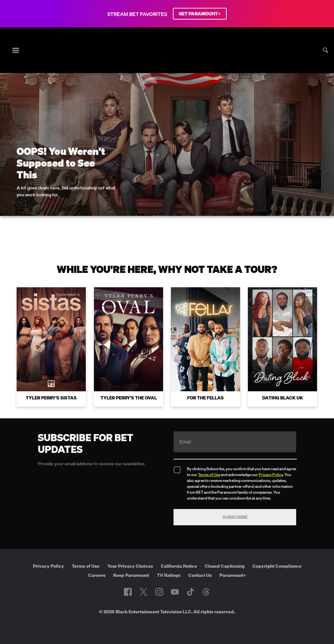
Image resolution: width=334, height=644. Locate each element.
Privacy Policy (271, 475)
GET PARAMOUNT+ (200, 14)
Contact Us (200, 575)
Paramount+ (233, 575)
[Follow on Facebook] (128, 592)
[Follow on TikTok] (190, 592)
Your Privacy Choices (130, 566)
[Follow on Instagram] (159, 592)
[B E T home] (167, 61)
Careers (97, 575)
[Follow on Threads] (206, 592)
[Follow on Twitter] (143, 592)
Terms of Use (209, 475)
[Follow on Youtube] (175, 592)
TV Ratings (169, 575)
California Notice (179, 566)
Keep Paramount (131, 575)
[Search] (326, 50)
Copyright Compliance (277, 566)
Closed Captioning (225, 566)
